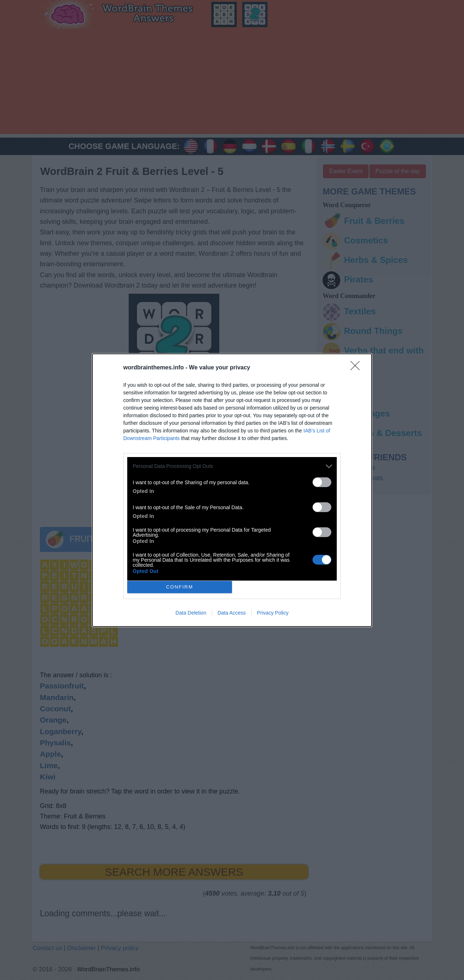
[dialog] (232, 490)
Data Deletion (191, 613)
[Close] (357, 368)
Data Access (232, 613)
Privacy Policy (273, 613)
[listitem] (232, 466)
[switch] (322, 482)
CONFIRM (180, 587)
